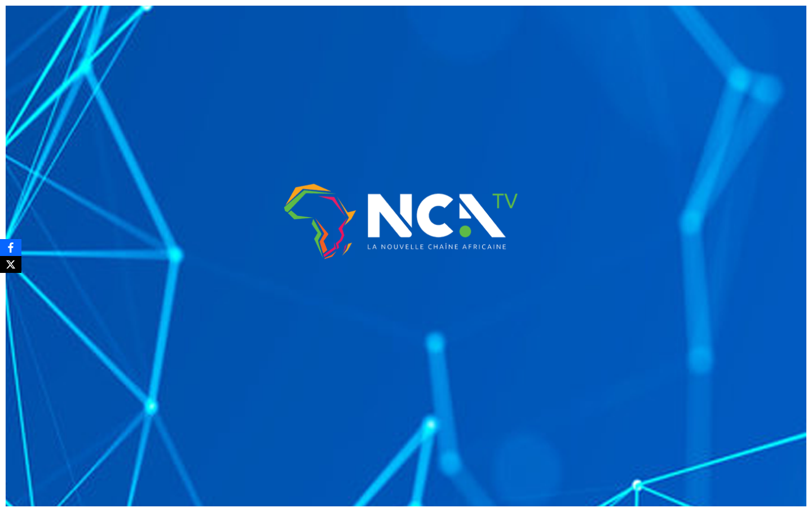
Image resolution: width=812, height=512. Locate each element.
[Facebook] (11, 248)
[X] (11, 264)
